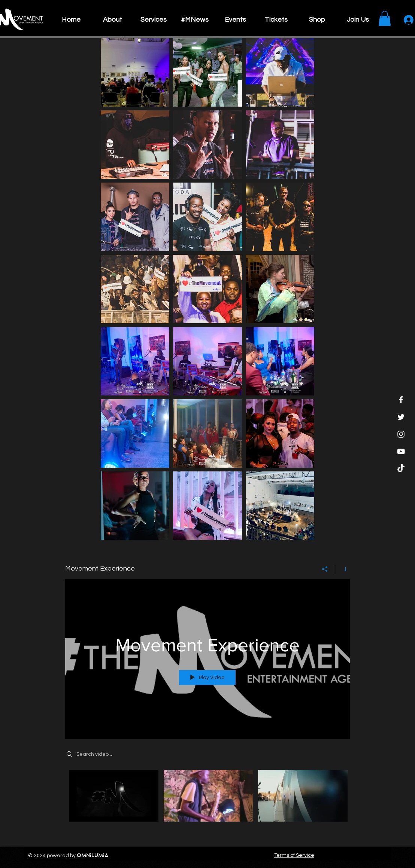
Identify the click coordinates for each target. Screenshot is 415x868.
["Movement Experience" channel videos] (207, 801)
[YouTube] (401, 451)
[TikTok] (401, 469)
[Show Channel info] (343, 569)
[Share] (325, 569)
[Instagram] (401, 434)
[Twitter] (401, 417)
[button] (385, 19)
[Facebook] (401, 400)
